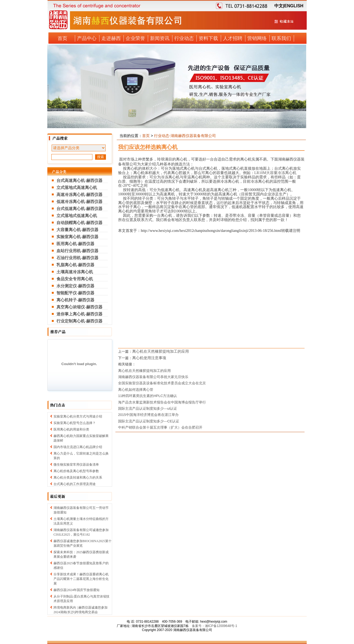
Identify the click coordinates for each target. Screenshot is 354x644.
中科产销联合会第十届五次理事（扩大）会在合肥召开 (160, 427)
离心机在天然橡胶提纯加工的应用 (161, 351)
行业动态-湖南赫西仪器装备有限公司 (185, 136)
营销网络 (257, 38)
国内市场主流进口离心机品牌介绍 (78, 447)
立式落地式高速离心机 (77, 188)
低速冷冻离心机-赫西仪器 (79, 202)
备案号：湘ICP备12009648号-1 (215, 626)
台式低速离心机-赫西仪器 (79, 209)
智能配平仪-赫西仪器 (75, 293)
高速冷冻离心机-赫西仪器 (79, 195)
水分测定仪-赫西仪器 (75, 286)
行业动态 (184, 38)
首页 (62, 38)
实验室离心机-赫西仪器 (77, 237)
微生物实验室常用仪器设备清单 (76, 465)
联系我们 (281, 38)
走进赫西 (111, 38)
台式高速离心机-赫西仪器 (79, 181)
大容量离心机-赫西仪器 (77, 230)
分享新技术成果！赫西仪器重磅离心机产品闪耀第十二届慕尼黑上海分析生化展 (81, 579)
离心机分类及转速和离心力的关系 (78, 478)
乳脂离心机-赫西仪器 (75, 265)
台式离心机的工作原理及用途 (75, 484)
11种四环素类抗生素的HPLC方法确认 (148, 396)
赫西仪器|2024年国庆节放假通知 (76, 590)
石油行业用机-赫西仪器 (77, 258)
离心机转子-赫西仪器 (75, 300)
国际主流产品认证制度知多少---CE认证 (149, 421)
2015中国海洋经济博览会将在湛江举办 (148, 415)
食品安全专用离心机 (75, 279)
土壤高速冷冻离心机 (75, 272)
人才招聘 (233, 38)
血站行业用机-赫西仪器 (77, 251)
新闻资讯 (160, 38)
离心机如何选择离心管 (136, 390)
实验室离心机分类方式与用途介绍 (78, 416)
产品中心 (87, 38)
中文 (279, 6)
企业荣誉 (135, 38)
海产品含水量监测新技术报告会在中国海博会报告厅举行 (162, 402)
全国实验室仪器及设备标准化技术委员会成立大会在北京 (162, 383)
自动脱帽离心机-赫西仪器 (79, 223)
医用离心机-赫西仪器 (75, 244)
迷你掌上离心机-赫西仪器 (79, 314)
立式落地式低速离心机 (77, 216)
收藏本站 (284, 24)
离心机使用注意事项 (149, 358)
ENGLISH (294, 6)
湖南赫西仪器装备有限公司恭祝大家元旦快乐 (153, 377)
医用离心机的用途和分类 (71, 429)
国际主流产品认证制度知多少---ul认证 (148, 408)
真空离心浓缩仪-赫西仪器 (79, 307)
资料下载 (208, 38)
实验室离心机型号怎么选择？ (75, 423)
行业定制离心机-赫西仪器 (79, 321)
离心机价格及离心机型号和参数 (76, 471)
